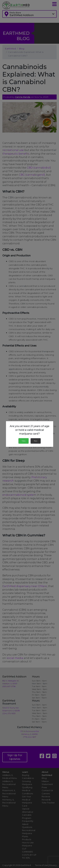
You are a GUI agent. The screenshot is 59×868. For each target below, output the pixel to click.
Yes (23, 441)
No (36, 441)
